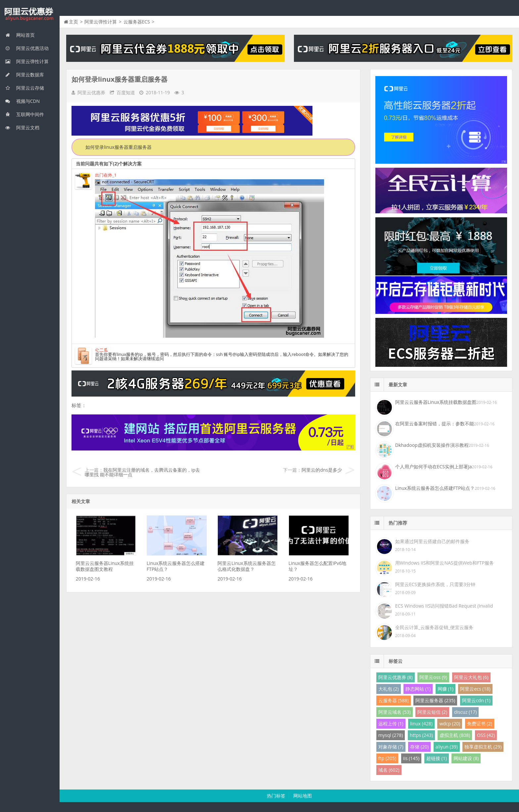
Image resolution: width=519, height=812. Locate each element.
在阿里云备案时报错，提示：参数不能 (435, 424)
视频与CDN (22, 101)
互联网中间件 (24, 114)
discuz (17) (466, 712)
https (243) (421, 735)
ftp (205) (387, 758)
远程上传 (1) (391, 724)
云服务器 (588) (394, 700)
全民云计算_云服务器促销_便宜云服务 (434, 627)
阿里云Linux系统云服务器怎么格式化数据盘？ (246, 566)
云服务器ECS (137, 22)
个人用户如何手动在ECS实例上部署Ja (434, 467)
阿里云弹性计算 (27, 61)
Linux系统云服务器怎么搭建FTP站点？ (176, 566)
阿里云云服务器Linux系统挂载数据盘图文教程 (105, 566)
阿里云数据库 (24, 75)
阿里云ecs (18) (475, 689)
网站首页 (20, 35)
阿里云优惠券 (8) (396, 677)
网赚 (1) (446, 689)
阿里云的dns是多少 (322, 470)
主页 (73, 22)
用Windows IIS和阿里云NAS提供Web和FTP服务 (445, 563)
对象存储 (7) (391, 747)
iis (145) (411, 758)
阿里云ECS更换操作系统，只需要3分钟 (435, 584)
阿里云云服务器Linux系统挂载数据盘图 (436, 402)
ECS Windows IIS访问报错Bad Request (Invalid (444, 606)
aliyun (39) (447, 747)
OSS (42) (486, 735)
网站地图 (303, 796)
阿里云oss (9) (433, 677)
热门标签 (276, 796)
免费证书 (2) (480, 724)
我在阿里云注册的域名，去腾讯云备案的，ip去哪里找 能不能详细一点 (142, 472)
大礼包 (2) (389, 689)
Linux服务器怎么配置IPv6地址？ (318, 566)
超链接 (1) (437, 758)
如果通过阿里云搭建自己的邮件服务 (432, 541)
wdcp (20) (450, 724)
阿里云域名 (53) (395, 712)
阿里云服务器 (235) (435, 700)
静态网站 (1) (418, 689)
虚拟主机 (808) (455, 735)
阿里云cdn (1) (476, 700)
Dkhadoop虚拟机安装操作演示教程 (432, 445)
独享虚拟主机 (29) (483, 747)
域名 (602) (389, 770)
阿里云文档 (22, 128)
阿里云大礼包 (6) (471, 677)
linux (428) (421, 724)
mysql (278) (391, 735)
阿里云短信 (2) (432, 712)
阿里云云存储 (24, 88)
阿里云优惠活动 (27, 48)
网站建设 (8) (466, 758)
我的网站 (30, 15)
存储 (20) (419, 747)
